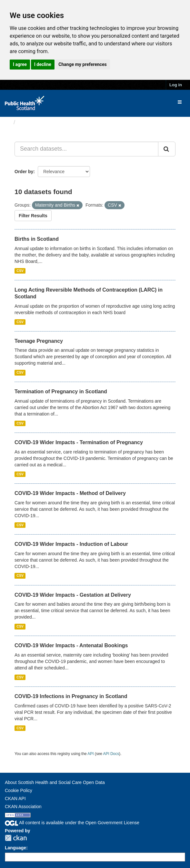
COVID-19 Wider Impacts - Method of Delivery (70, 493)
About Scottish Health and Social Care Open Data (55, 782)
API (90, 754)
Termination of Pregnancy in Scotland (61, 392)
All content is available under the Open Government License (72, 823)
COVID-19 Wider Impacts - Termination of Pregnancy (79, 442)
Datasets (30, 122)
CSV (20, 271)
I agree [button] (20, 64)
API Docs (111, 754)
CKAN (16, 838)
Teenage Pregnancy (39, 341)
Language (15, 848)
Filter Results (33, 216)
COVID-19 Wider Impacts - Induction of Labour (71, 544)
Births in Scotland (37, 239)
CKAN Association (23, 807)
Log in (176, 85)
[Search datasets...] (86, 149)
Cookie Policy (19, 790)
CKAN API (15, 798)
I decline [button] (43, 64)
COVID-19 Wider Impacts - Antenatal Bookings (71, 645)
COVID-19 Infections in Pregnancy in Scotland (71, 696)
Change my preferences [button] (82, 64)
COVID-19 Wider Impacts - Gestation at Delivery (73, 595)
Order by (24, 172)
